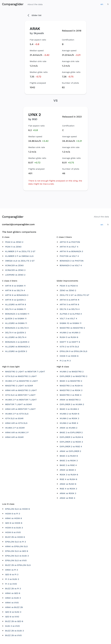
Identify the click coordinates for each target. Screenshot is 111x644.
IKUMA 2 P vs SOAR (15, 428)
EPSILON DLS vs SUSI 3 (17, 556)
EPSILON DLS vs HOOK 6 (17, 509)
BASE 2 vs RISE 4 (68, 465)
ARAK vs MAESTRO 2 (70, 400)
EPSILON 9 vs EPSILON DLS (73, 351)
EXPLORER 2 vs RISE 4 (71, 446)
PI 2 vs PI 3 (65, 361)
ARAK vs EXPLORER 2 (70, 451)
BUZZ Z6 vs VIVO (13, 635)
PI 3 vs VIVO (11, 584)
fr (108, 4)
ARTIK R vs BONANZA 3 (71, 251)
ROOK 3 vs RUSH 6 (69, 475)
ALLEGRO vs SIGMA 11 (16, 323)
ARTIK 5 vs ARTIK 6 (69, 304)
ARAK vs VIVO (12, 603)
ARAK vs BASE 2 (68, 470)
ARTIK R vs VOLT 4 (69, 247)
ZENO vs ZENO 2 (68, 290)
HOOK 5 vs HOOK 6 (69, 356)
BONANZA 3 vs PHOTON (72, 261)
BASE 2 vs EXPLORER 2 (71, 432)
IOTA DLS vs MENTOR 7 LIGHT (20, 395)
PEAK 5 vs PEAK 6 (69, 286)
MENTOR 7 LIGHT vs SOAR (18, 404)
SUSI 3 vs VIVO (12, 626)
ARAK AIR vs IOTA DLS (16, 423)
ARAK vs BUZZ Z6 (14, 607)
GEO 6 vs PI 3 (12, 574)
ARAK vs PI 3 (12, 570)
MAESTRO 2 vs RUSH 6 (71, 386)
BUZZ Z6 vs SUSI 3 (14, 631)
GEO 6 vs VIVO (12, 617)
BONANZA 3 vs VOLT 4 (71, 265)
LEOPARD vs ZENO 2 (15, 275)
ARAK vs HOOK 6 (14, 518)
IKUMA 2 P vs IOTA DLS (17, 414)
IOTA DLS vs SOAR (14, 418)
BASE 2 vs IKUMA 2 (69, 409)
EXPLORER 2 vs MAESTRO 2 (73, 376)
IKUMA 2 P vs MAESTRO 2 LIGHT (22, 381)
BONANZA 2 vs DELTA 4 (17, 328)
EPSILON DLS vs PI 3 (16, 542)
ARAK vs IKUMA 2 (68, 428)
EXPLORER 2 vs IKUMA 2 (72, 404)
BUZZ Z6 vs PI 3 (13, 589)
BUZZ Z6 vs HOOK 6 (15, 537)
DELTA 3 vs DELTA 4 (70, 309)
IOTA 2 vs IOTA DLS (69, 347)
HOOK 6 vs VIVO (13, 532)
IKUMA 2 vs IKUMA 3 (70, 333)
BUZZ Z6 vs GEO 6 (14, 621)
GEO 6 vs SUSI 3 (13, 612)
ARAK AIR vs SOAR (14, 437)
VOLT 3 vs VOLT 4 (68, 318)
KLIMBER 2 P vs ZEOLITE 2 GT (20, 251)
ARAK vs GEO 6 (13, 593)
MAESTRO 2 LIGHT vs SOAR (19, 386)
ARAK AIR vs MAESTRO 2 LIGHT (21, 390)
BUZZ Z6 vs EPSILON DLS (18, 565)
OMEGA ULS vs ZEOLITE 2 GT (20, 261)
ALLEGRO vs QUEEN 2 (16, 351)
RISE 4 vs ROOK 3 (68, 489)
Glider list (35, 15)
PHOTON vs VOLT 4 (69, 256)
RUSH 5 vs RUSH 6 (69, 337)
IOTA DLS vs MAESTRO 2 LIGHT (21, 376)
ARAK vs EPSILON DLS (16, 546)
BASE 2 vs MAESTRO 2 (71, 381)
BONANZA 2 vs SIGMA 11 (17, 314)
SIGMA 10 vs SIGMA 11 (71, 323)
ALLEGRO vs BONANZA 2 (17, 347)
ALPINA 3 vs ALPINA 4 (71, 314)
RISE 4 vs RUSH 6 (68, 479)
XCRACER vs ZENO (14, 265)
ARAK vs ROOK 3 (68, 493)
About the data (35, 4)
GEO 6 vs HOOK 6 (14, 523)
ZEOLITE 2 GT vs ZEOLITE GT (75, 295)
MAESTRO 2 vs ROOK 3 (71, 390)
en (102, 4)
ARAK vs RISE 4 (67, 498)
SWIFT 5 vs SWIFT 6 (70, 342)
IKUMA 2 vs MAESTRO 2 (72, 372)
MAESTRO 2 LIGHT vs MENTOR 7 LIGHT (25, 372)
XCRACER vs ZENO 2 (15, 270)
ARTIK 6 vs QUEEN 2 (15, 300)
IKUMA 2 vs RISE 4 (69, 423)
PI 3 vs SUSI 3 (12, 579)
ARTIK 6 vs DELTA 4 (15, 290)
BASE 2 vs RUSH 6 (69, 456)
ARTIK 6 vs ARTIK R (69, 300)
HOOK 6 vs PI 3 (13, 514)
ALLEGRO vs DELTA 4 (16, 337)
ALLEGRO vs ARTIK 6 (16, 304)
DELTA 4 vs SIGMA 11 (16, 309)
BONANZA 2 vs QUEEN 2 (17, 342)
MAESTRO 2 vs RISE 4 (71, 395)
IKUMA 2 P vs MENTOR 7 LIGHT (21, 400)
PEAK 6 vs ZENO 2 (14, 242)
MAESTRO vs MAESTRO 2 (72, 328)
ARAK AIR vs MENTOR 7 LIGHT (20, 409)
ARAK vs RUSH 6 (68, 484)
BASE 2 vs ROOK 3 (69, 461)
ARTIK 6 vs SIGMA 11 (15, 286)
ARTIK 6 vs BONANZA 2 (17, 295)
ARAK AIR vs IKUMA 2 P (17, 432)
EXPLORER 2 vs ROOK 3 (71, 442)
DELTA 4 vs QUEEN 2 (16, 333)
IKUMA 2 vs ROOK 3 (69, 418)
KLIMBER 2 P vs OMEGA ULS (19, 256)
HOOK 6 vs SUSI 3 (14, 528)
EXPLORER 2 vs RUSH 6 (71, 437)
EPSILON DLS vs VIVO (16, 560)
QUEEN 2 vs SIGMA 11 (16, 318)
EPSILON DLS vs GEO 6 (17, 551)
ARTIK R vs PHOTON (70, 242)
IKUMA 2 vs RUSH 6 (69, 414)
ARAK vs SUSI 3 (13, 598)
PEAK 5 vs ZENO (13, 247)
